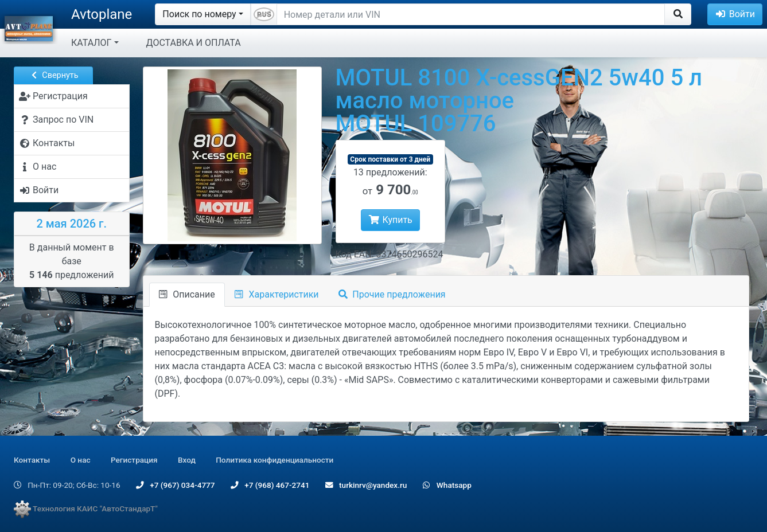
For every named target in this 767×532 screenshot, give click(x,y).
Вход (187, 460)
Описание (187, 294)
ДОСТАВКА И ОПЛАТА (194, 43)
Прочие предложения (392, 294)
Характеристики (277, 294)
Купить (390, 220)
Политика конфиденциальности (275, 460)
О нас (81, 460)
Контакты (32, 460)
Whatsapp (447, 485)
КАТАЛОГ (91, 43)
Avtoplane (102, 14)
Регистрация (134, 460)
